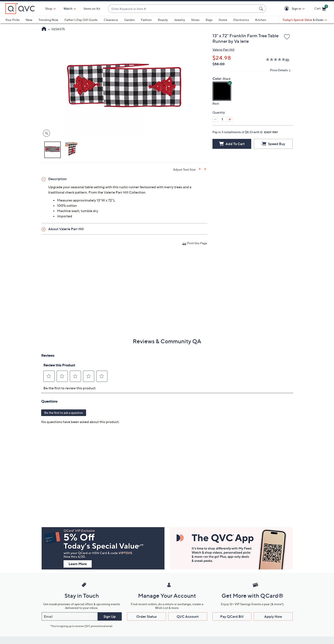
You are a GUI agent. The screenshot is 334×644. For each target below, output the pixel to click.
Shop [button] (49, 8)
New (29, 20)
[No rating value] (276, 60)
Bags (209, 20)
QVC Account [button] (188, 616)
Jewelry (179, 20)
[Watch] (68, 9)
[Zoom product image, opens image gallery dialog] (45, 133)
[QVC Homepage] (44, 29)
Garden (129, 20)
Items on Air (92, 8)
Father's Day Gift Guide (81, 20)
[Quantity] (222, 119)
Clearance (111, 20)
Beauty (163, 20)
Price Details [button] (279, 70)
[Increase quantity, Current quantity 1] (230, 119)
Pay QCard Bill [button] (232, 616)
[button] (287, 9)
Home (223, 20)
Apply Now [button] (273, 616)
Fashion (146, 20)
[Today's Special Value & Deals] (305, 20)
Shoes (195, 20)
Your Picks (12, 20)
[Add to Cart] (232, 144)
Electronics (241, 20)
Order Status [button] (147, 616)
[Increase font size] (200, 169)
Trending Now (48, 20)
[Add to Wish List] (287, 37)
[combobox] (183, 9)
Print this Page (197, 243)
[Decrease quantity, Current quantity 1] (215, 119)
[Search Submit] (262, 9)
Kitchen (261, 20)
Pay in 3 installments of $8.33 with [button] (245, 132)
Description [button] (57, 179)
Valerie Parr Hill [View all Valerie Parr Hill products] (223, 49)
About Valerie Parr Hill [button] (66, 229)
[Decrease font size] (206, 169)
